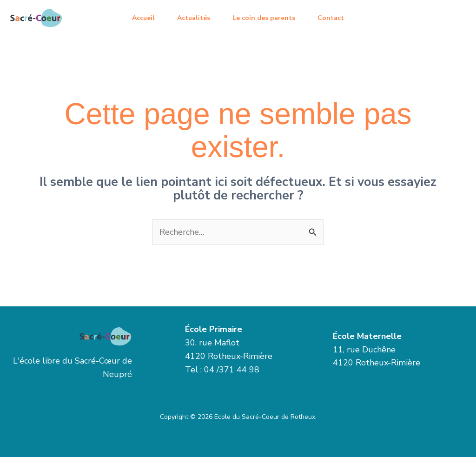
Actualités (194, 18)
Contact (331, 18)
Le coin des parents (264, 18)
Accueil (143, 18)
